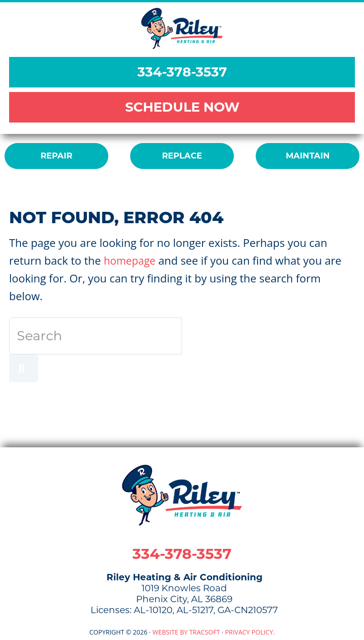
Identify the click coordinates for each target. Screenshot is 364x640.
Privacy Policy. (250, 632)
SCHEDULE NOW (182, 107)
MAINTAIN (308, 156)
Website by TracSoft (186, 632)
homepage (131, 260)
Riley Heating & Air (182, 28)
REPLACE (182, 156)
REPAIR (56, 156)
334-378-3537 (182, 72)
